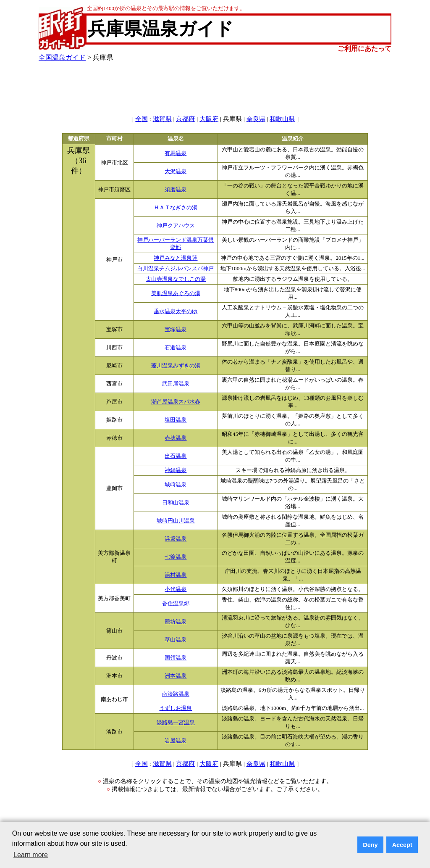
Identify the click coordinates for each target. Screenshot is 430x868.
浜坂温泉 (176, 539)
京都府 (185, 119)
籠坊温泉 (176, 622)
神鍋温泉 (176, 470)
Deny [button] (370, 845)
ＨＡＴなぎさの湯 (176, 208)
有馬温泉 (176, 153)
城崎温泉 (176, 485)
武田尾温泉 (176, 384)
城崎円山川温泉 (176, 521)
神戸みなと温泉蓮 (176, 258)
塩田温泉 (176, 420)
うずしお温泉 (176, 708)
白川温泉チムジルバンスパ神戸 (176, 269)
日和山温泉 (176, 503)
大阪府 (209, 119)
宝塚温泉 (176, 330)
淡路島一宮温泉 (176, 723)
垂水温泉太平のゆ (176, 311)
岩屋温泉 (176, 741)
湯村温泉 (176, 575)
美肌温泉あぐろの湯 (176, 293)
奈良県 (256, 119)
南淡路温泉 (176, 694)
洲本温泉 (176, 676)
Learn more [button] (31, 855)
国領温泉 (176, 658)
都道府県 (79, 139)
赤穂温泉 (176, 438)
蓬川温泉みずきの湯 (176, 366)
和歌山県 (282, 119)
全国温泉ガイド (62, 57)
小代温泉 (176, 589)
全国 (142, 119)
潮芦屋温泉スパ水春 (176, 402)
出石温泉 (176, 456)
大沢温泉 (176, 171)
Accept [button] (402, 845)
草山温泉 (176, 640)
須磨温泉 (176, 190)
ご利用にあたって (364, 49)
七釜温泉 (176, 557)
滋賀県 (162, 119)
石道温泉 (176, 348)
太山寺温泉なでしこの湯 (176, 279)
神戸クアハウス (176, 226)
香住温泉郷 (176, 604)
